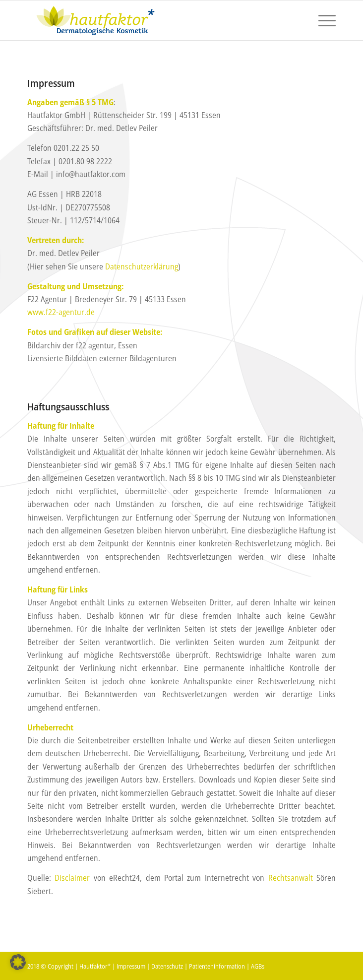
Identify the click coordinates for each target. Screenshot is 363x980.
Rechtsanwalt (291, 878)
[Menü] (322, 20)
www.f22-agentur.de (61, 312)
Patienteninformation (217, 966)
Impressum (131, 966)
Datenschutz (167, 966)
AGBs (258, 966)
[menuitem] (322, 20)
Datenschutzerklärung (142, 266)
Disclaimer (72, 878)
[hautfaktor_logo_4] (151, 20)
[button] (18, 962)
